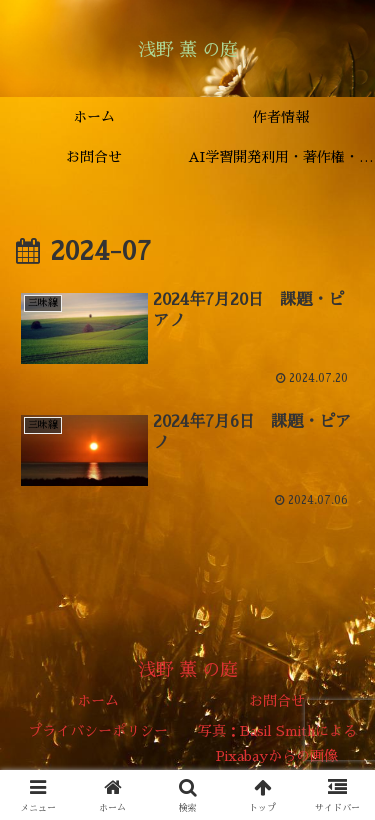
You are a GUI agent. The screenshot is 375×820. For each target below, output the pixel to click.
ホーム (98, 701)
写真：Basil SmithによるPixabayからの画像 (277, 743)
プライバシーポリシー (98, 731)
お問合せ (277, 701)
